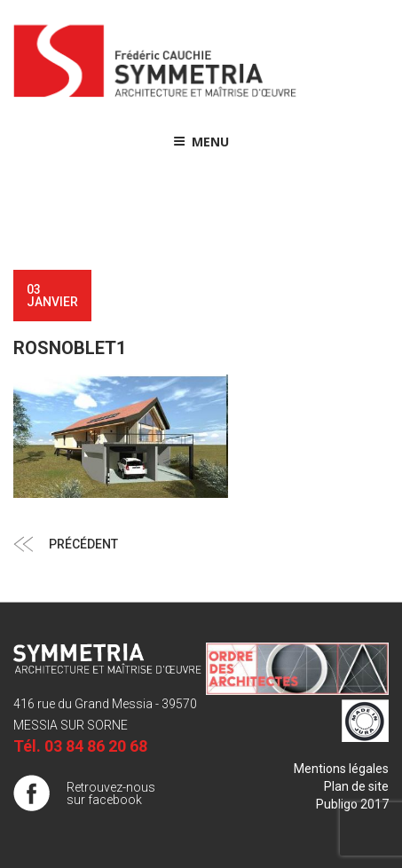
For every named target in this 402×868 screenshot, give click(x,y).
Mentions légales (341, 769)
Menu (201, 142)
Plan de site (356, 786)
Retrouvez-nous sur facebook (111, 793)
